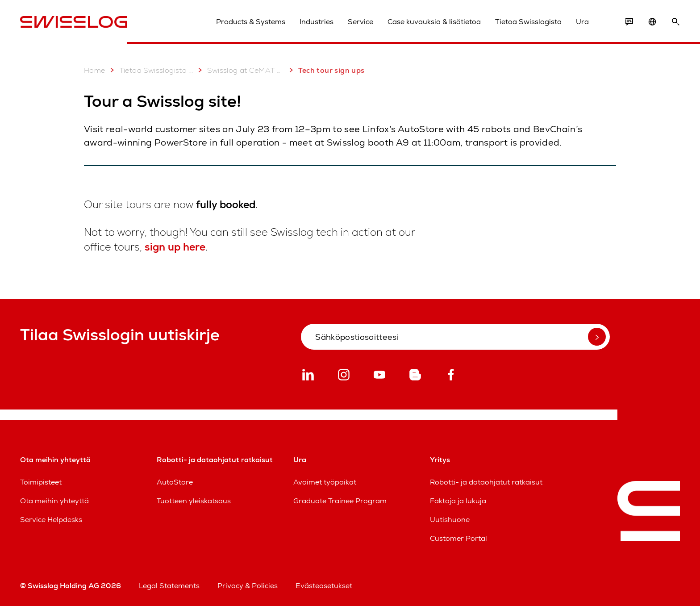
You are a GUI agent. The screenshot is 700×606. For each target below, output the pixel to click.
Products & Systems (251, 22)
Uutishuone (450, 520)
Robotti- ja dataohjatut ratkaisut (486, 482)
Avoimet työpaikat (325, 482)
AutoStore (175, 482)
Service (360, 22)
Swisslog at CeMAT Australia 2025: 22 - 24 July (239, 70)
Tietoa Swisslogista (528, 22)
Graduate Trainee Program (340, 501)
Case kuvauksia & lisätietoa (434, 22)
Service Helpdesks (51, 520)
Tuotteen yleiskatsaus (194, 501)
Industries (317, 22)
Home (95, 70)
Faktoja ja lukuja (458, 501)
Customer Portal (458, 538)
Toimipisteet (41, 482)
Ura (582, 22)
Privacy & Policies (248, 586)
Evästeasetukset (324, 586)
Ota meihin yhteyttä (54, 501)
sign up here (175, 247)
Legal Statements (169, 586)
